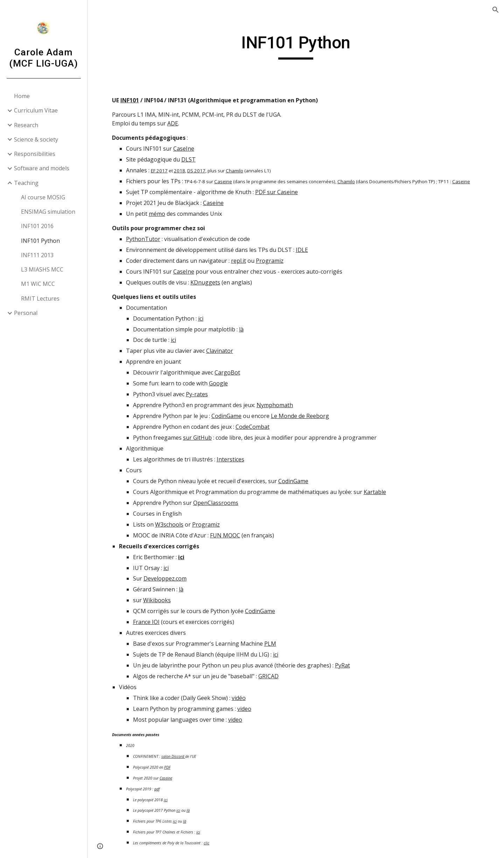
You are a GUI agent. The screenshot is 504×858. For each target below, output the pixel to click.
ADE (173, 123)
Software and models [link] (42, 168)
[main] (296, 46)
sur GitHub (197, 438)
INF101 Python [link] (40, 241)
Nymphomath (275, 405)
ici (201, 318)
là (241, 329)
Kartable (375, 492)
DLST (188, 159)
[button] (496, 10)
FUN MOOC (225, 535)
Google (218, 383)
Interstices (230, 459)
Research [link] (26, 125)
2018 (180, 171)
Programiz (270, 261)
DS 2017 (196, 171)
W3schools (169, 524)
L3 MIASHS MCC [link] (42, 269)
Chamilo (234, 171)
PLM (270, 644)
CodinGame (226, 416)
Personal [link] (26, 313)
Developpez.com (165, 578)
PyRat (342, 665)
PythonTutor (143, 239)
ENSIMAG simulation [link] (48, 212)
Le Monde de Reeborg (300, 416)
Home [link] (22, 96)
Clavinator (220, 351)
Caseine (223, 181)
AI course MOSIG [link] (43, 197)
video (244, 709)
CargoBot (227, 372)
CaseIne (184, 149)
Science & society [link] (36, 139)
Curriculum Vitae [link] (36, 110)
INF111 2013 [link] (37, 255)
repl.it (239, 261)
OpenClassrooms (216, 503)
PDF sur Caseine (276, 192)
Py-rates (197, 394)
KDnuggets (205, 282)
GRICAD (268, 676)
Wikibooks (157, 600)
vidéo (239, 698)
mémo (157, 214)
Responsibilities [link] (35, 154)
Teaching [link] (26, 183)
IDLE (302, 250)
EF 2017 (159, 171)
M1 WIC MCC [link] (38, 284)
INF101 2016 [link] (37, 226)
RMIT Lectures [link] (40, 298)
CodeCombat (253, 427)
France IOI (146, 622)
